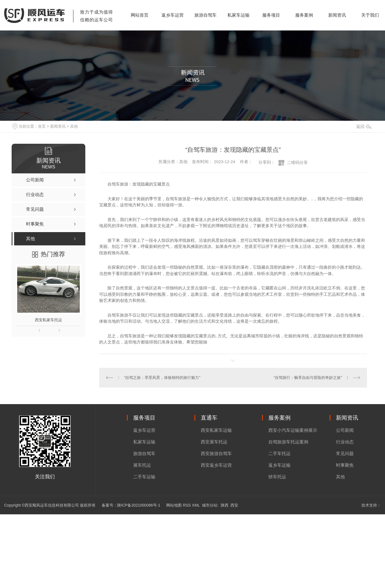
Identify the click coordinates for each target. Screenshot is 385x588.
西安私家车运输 (216, 430)
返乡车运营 (173, 15)
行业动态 (345, 442)
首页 (42, 126)
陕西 (225, 505)
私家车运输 (238, 15)
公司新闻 (345, 430)
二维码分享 (297, 162)
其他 (74, 126)
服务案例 (304, 15)
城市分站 (210, 505)
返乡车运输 (279, 465)
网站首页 (140, 15)
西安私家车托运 (48, 320)
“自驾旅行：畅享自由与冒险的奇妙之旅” (308, 378)
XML (196, 505)
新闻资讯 (337, 15)
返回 (364, 126)
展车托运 (142, 465)
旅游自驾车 (206, 15)
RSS (187, 505)
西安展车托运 (214, 442)
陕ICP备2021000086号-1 (139, 505)
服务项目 (271, 15)
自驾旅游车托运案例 (288, 442)
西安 (234, 505)
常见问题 (345, 454)
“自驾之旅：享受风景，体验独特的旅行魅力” (162, 378)
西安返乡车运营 (216, 465)
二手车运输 (144, 477)
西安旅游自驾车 (216, 454)
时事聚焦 (345, 465)
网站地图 (174, 505)
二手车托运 (279, 454)
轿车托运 (277, 477)
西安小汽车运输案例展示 (293, 430)
